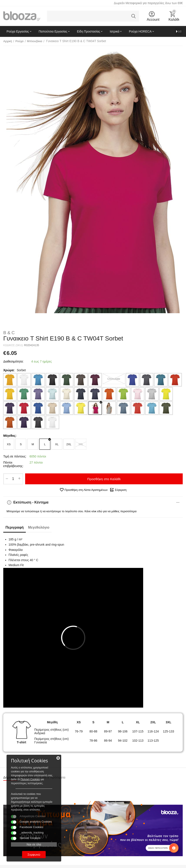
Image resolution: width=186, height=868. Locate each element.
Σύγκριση (118, 490)
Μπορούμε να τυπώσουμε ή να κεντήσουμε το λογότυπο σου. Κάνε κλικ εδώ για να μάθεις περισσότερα (71, 511)
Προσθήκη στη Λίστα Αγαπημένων (83, 490)
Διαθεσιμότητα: (13, 361)
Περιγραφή (15, 527)
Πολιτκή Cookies (30, 779)
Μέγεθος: (10, 436)
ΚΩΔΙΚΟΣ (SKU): (13, 345)
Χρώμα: (9, 370)
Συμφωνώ (34, 855)
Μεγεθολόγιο (39, 527)
